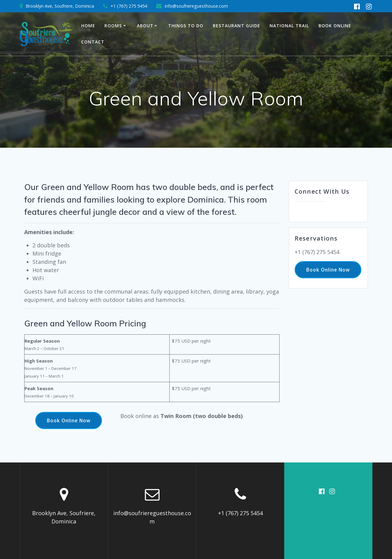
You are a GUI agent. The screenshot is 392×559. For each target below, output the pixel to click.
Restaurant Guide (237, 26)
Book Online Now (69, 420)
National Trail (289, 26)
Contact (93, 42)
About (145, 26)
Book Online (335, 26)
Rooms (113, 26)
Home (88, 26)
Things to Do (186, 26)
